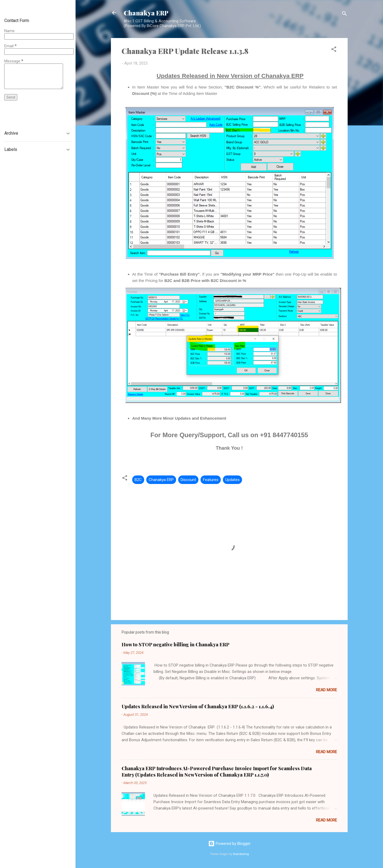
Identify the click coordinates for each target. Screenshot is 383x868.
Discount (188, 480)
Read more (326, 690)
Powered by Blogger (229, 844)
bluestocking (241, 854)
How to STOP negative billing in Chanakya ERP (176, 644)
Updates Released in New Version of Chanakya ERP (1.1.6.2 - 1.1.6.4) (198, 706)
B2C (138, 480)
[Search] (344, 14)
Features (211, 480)
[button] (334, 50)
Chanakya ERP (146, 13)
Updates (232, 480)
